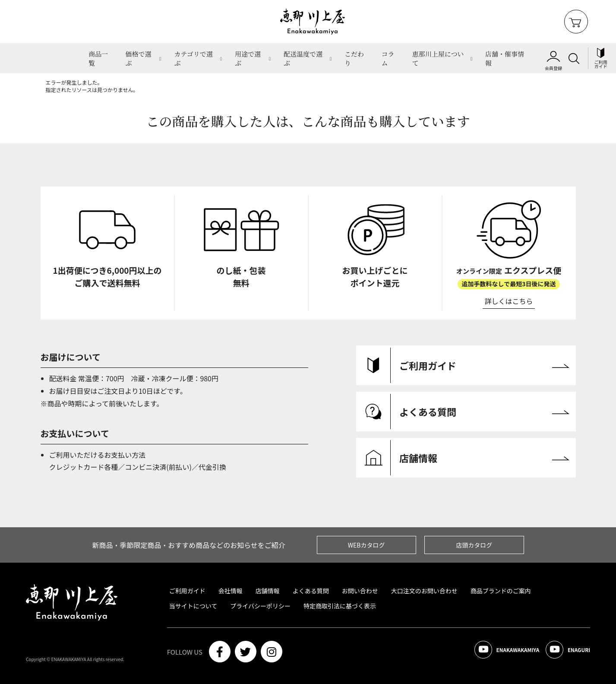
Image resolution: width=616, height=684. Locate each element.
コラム (388, 58)
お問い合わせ (360, 591)
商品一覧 (98, 58)
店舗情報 (268, 591)
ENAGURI (564, 652)
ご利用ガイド (187, 591)
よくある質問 (311, 591)
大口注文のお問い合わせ (424, 591)
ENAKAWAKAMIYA (492, 652)
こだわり (354, 58)
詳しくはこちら (509, 301)
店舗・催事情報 (505, 58)
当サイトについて (193, 606)
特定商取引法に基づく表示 (340, 606)
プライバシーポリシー (260, 606)
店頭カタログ (474, 545)
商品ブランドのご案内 (501, 591)
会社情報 (231, 591)
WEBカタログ (366, 545)
